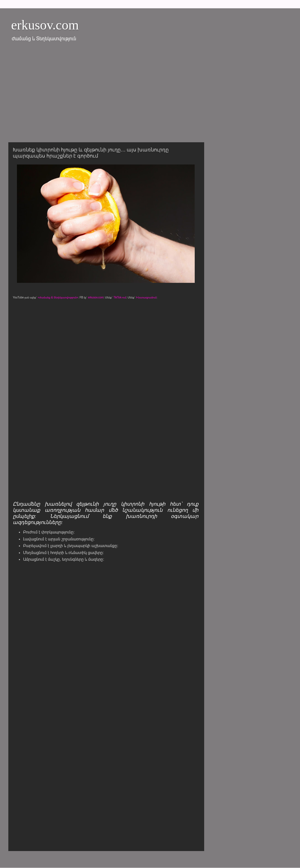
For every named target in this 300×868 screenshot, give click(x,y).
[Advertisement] (150, 95)
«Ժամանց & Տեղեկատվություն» (58, 297)
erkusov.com (45, 25)
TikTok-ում (120, 297)
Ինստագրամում (146, 297)
